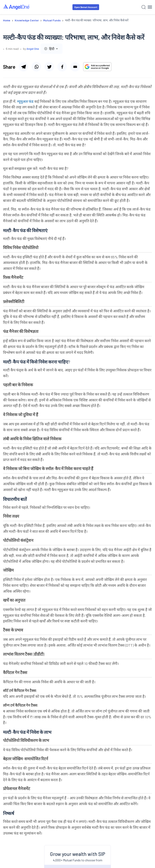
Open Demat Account (86, 7)
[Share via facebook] (62, 67)
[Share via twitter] (49, 67)
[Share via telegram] (23, 67)
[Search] (144, 7)
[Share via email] (75, 67)
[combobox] (52, 49)
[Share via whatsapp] (36, 67)
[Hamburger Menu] (150, 7)
